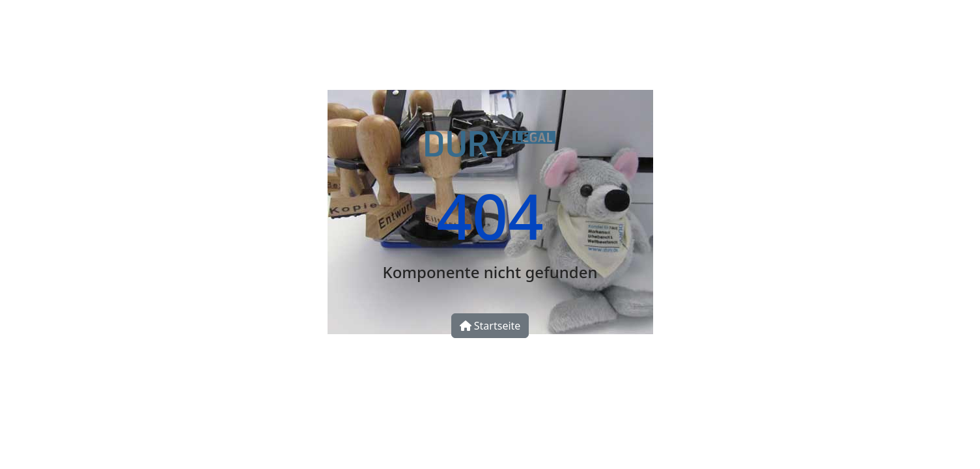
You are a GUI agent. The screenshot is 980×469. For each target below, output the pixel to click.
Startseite (490, 326)
